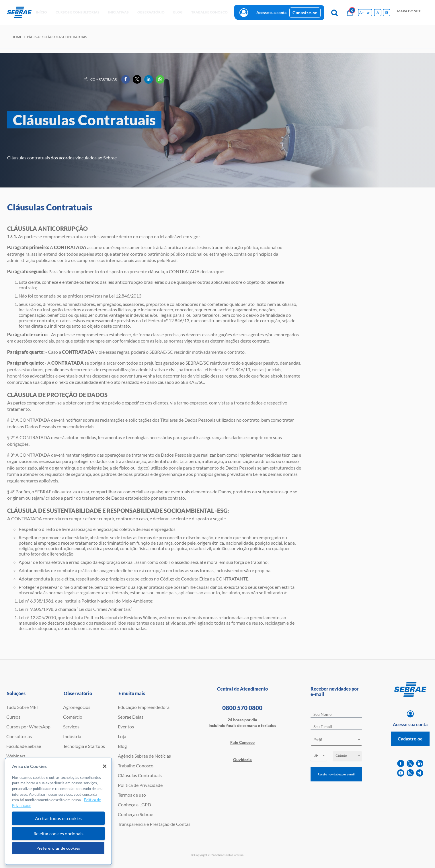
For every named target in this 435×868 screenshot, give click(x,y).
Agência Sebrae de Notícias (144, 756)
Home (17, 37)
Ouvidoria (242, 759)
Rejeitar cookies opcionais (58, 833)
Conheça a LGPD (134, 805)
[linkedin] (420, 764)
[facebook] (401, 764)
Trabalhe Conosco (136, 766)
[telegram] (420, 773)
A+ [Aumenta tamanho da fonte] (362, 12)
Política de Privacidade (140, 785)
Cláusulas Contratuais (140, 775)
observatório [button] (151, 12)
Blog (122, 746)
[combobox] (337, 741)
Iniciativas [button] (118, 12)
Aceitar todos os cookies (58, 818)
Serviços (71, 727)
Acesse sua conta (271, 12)
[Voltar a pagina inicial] (19, 12)
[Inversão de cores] (387, 13)
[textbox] (339, 740)
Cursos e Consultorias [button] (78, 12)
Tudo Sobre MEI (22, 707)
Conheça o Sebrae (135, 814)
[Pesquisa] (334, 13)
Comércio (73, 717)
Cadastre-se (305, 12)
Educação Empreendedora (144, 707)
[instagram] (410, 773)
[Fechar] (105, 766)
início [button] (41, 12)
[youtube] (401, 773)
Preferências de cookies (58, 848)
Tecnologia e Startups (84, 746)
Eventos (126, 727)
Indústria (72, 736)
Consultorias (19, 736)
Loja (122, 736)
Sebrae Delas (131, 717)
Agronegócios (77, 707)
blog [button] (178, 12)
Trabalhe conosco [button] (209, 12)
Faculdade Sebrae (24, 746)
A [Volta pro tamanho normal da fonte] (378, 12)
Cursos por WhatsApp (28, 727)
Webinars (16, 756)
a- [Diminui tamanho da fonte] (368, 12)
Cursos (13, 717)
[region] (58, 811)
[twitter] (410, 764)
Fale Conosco (242, 742)
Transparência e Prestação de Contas (154, 824)
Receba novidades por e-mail (336, 774)
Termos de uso (132, 795)
